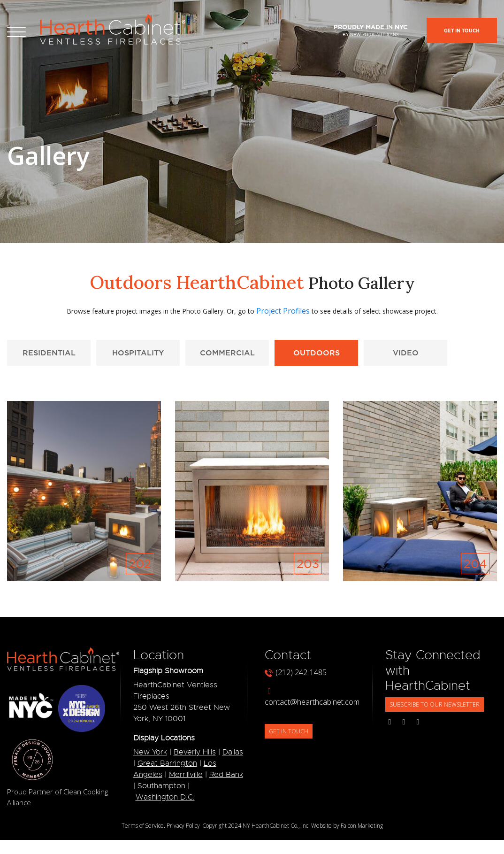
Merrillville (186, 775)
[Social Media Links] (390, 722)
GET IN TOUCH (289, 731)
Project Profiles (283, 311)
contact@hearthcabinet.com (312, 697)
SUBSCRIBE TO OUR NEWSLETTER (435, 704)
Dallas (233, 752)
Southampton (161, 786)
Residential (49, 353)
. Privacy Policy (182, 826)
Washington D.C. (165, 797)
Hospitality (138, 353)
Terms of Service (143, 826)
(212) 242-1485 (296, 672)
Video (406, 353)
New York (150, 752)
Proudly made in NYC (371, 30)
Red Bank (226, 775)
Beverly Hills (195, 752)
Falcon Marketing (362, 826)
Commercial (227, 353)
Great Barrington (167, 763)
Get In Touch (462, 31)
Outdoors (317, 353)
